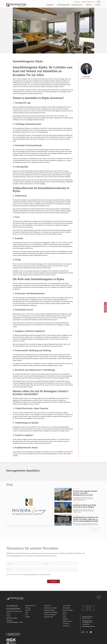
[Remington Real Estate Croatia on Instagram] (83, 632)
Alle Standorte (66, 608)
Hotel (27, 612)
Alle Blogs (94, 529)
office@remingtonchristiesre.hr (89, 626)
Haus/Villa (28, 610)
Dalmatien (65, 619)
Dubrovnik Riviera (68, 621)
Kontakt (98, 5)
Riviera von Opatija (68, 610)
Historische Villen (49, 617)
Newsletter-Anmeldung (89, 608)
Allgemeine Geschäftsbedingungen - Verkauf (15, 621)
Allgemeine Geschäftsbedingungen (31, 574)
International (66, 626)
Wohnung (28, 608)
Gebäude (27, 617)
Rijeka (64, 615)
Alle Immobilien (12, 606)
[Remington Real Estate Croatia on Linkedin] (91, 632)
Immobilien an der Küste (50, 608)
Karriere (8, 614)
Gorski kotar (66, 624)
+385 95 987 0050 (86, 624)
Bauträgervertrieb (63, 5)
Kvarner (65, 612)
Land (26, 615)
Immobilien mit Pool (49, 610)
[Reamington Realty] (15, 598)
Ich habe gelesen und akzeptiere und (29, 575)
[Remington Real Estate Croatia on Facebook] (87, 632)
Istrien (64, 617)
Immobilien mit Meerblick (51, 612)
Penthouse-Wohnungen (50, 615)
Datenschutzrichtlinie (46, 574)
